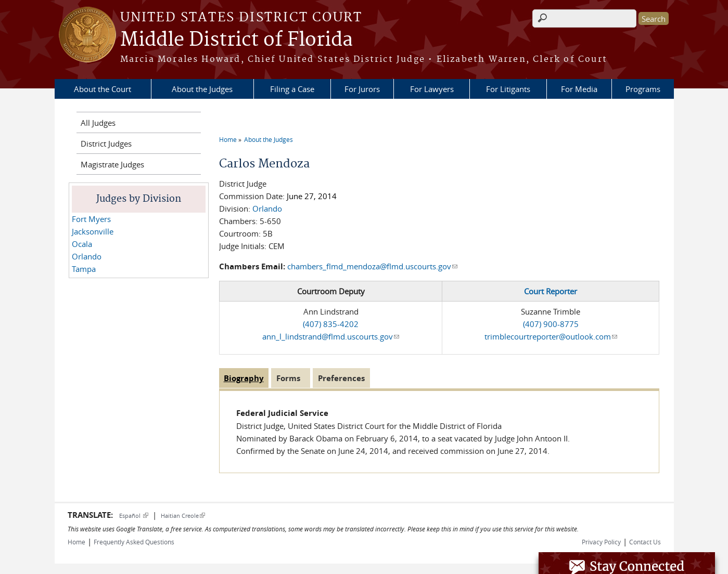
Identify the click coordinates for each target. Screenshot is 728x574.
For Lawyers (432, 89)
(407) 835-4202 (331, 324)
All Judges (98, 123)
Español (134, 516)
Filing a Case (292, 89)
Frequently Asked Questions (134, 542)
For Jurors (362, 89)
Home (228, 139)
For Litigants (508, 89)
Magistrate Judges (112, 164)
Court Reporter (551, 291)
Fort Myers (91, 219)
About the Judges (202, 89)
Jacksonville (93, 231)
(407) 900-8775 (551, 324)
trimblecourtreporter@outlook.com (551, 336)
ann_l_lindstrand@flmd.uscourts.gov (331, 336)
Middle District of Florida (237, 40)
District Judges (106, 143)
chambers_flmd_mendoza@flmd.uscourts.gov (372, 266)
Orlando (267, 208)
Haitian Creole (183, 516)
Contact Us (645, 542)
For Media (579, 89)
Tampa (84, 269)
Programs (643, 89)
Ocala (82, 244)
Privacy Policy (601, 542)
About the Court (103, 89)
